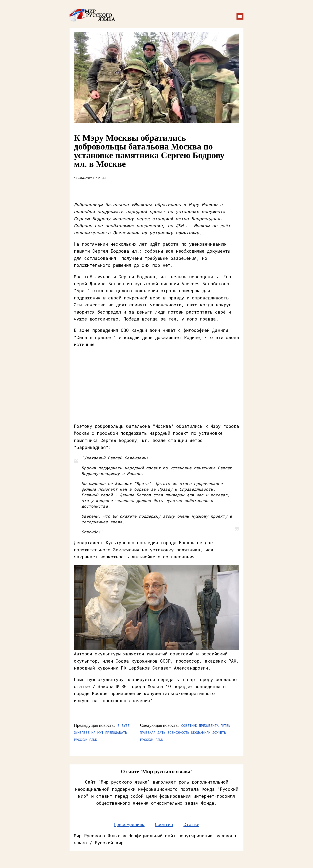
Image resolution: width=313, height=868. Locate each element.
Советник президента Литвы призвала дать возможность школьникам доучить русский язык (185, 733)
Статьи (191, 824)
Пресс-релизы (129, 824)
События (164, 824)
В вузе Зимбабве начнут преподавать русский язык (102, 733)
